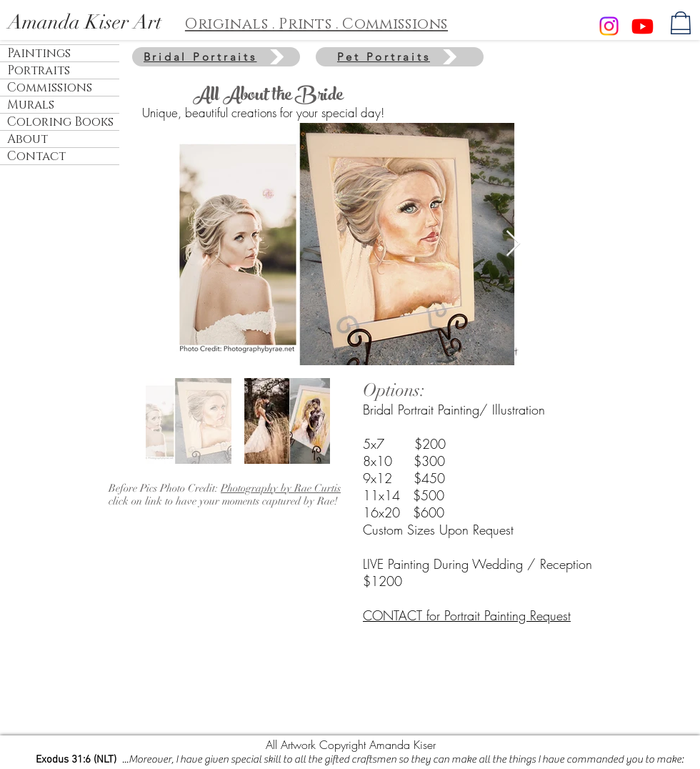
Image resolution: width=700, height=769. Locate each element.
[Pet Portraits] (400, 57)
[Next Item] (513, 244)
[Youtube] (642, 26)
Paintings (39, 53)
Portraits (39, 70)
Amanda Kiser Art (85, 22)
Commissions (50, 88)
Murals (31, 105)
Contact (36, 156)
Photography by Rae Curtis (281, 488)
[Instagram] (609, 26)
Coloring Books (60, 122)
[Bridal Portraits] (216, 57)
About (27, 139)
